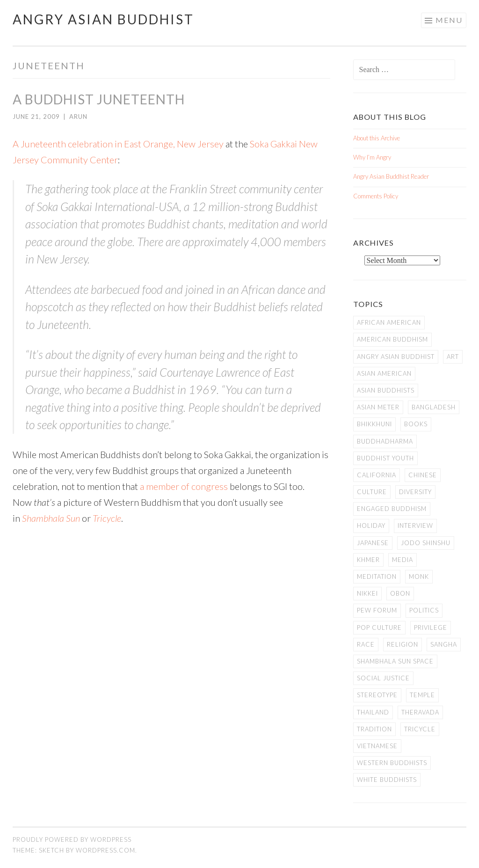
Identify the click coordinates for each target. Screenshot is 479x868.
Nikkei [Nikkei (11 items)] (367, 593)
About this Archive (377, 138)
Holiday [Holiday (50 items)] (371, 525)
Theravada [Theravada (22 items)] (420, 712)
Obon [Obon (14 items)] (400, 593)
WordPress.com (105, 850)
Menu (449, 20)
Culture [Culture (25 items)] (372, 492)
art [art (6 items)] (453, 357)
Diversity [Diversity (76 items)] (415, 492)
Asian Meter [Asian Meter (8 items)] (378, 407)
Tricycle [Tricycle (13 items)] (420, 729)
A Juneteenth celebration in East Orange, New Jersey (118, 144)
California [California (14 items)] (377, 475)
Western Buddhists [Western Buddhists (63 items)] (392, 763)
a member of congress (184, 486)
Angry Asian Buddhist (103, 19)
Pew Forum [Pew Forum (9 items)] (377, 610)
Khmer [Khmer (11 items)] (368, 560)
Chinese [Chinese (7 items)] (423, 475)
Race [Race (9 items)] (366, 644)
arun (78, 117)
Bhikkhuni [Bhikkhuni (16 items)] (374, 424)
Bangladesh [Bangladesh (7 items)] (434, 407)
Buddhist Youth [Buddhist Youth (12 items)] (385, 458)
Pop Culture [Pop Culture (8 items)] (379, 627)
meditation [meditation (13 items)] (377, 576)
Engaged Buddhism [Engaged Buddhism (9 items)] (392, 509)
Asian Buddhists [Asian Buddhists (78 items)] (386, 390)
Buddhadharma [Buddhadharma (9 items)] (385, 441)
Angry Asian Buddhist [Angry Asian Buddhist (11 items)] (396, 357)
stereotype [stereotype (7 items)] (377, 695)
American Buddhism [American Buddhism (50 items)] (392, 339)
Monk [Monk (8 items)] (419, 576)
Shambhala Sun (51, 518)
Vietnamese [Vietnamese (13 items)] (377, 746)
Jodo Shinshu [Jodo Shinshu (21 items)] (426, 543)
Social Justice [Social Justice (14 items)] (383, 678)
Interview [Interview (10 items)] (415, 525)
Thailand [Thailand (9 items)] (373, 712)
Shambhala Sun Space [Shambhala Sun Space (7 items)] (395, 661)
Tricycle (107, 518)
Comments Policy (376, 196)
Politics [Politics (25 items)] (424, 610)
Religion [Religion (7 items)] (403, 644)
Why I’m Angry (372, 157)
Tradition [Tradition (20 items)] (374, 729)
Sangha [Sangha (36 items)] (444, 644)
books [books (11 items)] (416, 424)
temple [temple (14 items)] (422, 695)
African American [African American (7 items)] (389, 322)
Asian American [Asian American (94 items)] (384, 373)
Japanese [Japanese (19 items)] (373, 543)
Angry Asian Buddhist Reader (391, 176)
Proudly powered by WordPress (72, 839)
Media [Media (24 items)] (403, 560)
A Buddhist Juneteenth (99, 99)
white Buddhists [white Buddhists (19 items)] (387, 780)
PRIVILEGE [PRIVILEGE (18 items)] (431, 627)
